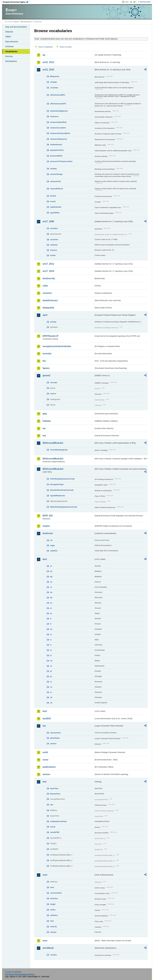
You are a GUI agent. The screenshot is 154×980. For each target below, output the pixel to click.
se (51, 687)
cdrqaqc (54, 82)
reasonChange (56, 174)
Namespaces (11, 61)
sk (51, 697)
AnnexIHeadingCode (59, 450)
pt (51, 676)
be (51, 571)
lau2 (45, 711)
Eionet (16, 22)
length (53, 904)
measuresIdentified (58, 122)
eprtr (45, 315)
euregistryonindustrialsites (57, 346)
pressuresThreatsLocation (61, 161)
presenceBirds (56, 156)
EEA (17, 2)
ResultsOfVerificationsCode (62, 490)
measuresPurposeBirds (60, 133)
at (51, 566)
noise (45, 760)
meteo (53, 910)
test (44, 782)
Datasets (9, 32)
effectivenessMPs (58, 95)
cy (51, 582)
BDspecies (55, 76)
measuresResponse (59, 139)
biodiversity (49, 278)
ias (44, 428)
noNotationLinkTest (58, 821)
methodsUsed (56, 145)
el (51, 608)
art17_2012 (48, 264)
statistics (54, 915)
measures (54, 116)
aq (44, 55)
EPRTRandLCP (50, 336)
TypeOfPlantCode (57, 496)
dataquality (48, 308)
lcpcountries (55, 733)
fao (44, 361)
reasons (54, 250)
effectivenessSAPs (58, 104)
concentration (56, 893)
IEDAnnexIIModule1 (53, 443)
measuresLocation (58, 128)
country (53, 955)
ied (44, 436)
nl (51, 666)
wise (45, 941)
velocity (53, 927)
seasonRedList (56, 189)
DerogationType (57, 484)
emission (54, 898)
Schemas (9, 46)
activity (53, 322)
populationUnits (57, 150)
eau (52, 805)
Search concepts (66, 47)
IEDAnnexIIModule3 (53, 459)
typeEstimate (56, 207)
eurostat (47, 354)
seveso (46, 774)
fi (51, 619)
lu (51, 650)
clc (51, 540)
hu (51, 629)
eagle (52, 545)
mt (51, 661)
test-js (53, 827)
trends (53, 201)
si (51, 692)
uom (45, 875)
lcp (44, 726)
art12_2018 (48, 70)
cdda (45, 286)
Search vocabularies (46, 47)
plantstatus (55, 738)
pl (51, 671)
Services (9, 56)
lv (51, 655)
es (51, 613)
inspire (46, 526)
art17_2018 (48, 271)
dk (51, 598)
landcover (48, 533)
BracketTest (55, 794)
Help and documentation (16, 27)
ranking (53, 169)
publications (49, 767)
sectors (53, 744)
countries (54, 88)
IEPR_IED (48, 516)
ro (51, 682)
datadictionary (50, 300)
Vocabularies (11, 51)
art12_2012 (48, 62)
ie (51, 634)
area (52, 887)
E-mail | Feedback (13, 972)
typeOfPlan (55, 213)
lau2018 (47, 719)
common (47, 293)
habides (47, 421)
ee (51, 603)
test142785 (55, 832)
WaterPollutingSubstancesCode (64, 507)
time (52, 921)
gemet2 (46, 375)
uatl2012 (54, 551)
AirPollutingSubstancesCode (62, 479)
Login (127, 2)
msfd (45, 752)
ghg (45, 414)
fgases (46, 368)
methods (54, 245)
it (51, 640)
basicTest (54, 788)
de (51, 592)
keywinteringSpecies (59, 111)
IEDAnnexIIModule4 (53, 469)
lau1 (45, 559)
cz (51, 587)
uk (51, 703)
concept (54, 382)
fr (51, 624)
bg (51, 577)
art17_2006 (48, 221)
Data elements (12, 42)
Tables (8, 37)
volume (53, 932)
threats (53, 196)
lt (51, 645)
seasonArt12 (55, 181)
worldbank (48, 948)
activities (54, 228)
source (53, 394)
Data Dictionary (26, 22)
